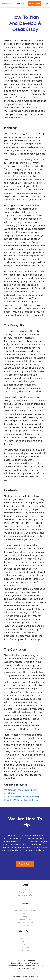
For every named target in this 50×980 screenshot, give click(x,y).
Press (25, 914)
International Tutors (25, 895)
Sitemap (25, 925)
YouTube (25, 947)
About (25, 908)
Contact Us (25, 936)
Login (46, 4)
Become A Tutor (25, 898)
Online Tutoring (25, 892)
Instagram (25, 950)
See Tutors (25, 889)
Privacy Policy (25, 919)
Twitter (25, 941)
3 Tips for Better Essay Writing (21, 796)
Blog (25, 917)
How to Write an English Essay (21, 800)
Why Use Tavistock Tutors (25, 911)
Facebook (25, 938)
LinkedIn (25, 944)
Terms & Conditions (25, 922)
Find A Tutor (34, 4)
